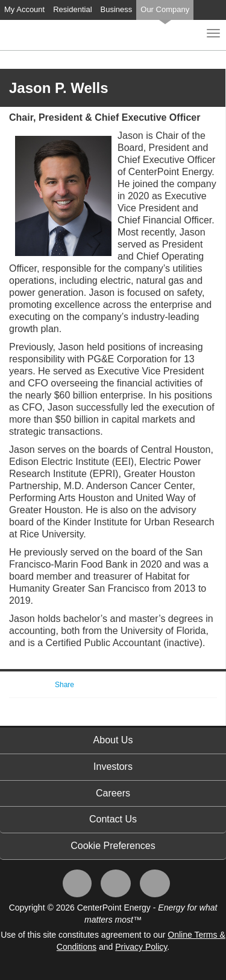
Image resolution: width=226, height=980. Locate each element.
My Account (24, 9)
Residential (72, 9)
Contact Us (113, 819)
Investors (113, 767)
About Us (113, 740)
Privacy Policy (141, 947)
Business (117, 9)
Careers (113, 793)
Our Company (165, 9)
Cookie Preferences (113, 846)
